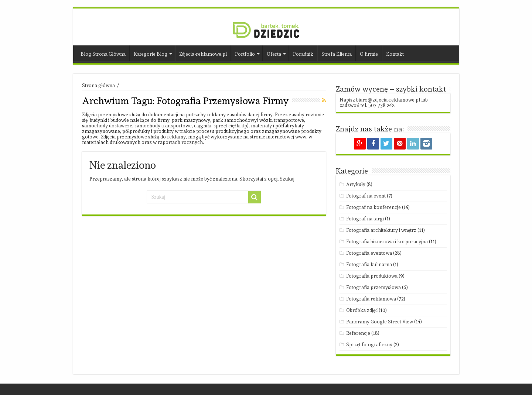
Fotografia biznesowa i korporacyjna (387, 242)
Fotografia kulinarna (369, 265)
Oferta (274, 54)
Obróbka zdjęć (362, 310)
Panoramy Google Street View (380, 322)
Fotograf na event (366, 196)
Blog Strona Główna (103, 54)
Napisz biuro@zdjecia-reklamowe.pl (380, 100)
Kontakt (395, 54)
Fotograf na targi (365, 219)
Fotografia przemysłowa (374, 287)
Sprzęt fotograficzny (369, 345)
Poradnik (303, 54)
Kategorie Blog (151, 54)
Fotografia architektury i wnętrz (381, 230)
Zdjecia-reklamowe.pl (203, 54)
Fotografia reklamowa (371, 299)
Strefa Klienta (337, 54)
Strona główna (98, 85)
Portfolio (245, 54)
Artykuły (356, 184)
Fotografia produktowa (372, 276)
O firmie (369, 54)
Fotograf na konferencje (374, 207)
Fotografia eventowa (369, 253)
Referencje (358, 333)
